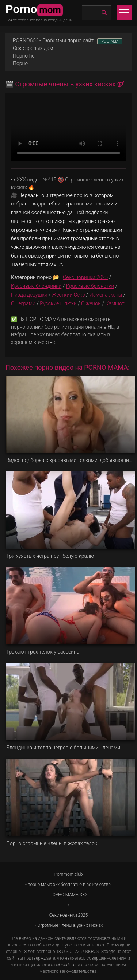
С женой (91, 303)
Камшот (115, 303)
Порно (20, 63)
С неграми (23, 303)
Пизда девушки (29, 295)
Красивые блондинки (36, 286)
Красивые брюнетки (90, 286)
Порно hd (24, 56)
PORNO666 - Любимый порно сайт (53, 40)
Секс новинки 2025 (85, 277)
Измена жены (106, 295)
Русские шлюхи (58, 303)
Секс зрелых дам (33, 48)
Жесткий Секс (68, 295)
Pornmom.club (69, 874)
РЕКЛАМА (110, 41)
